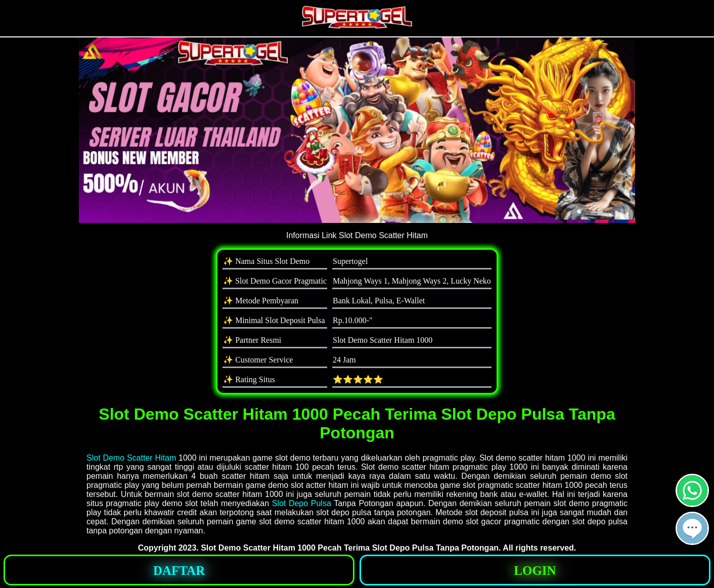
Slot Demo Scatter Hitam (131, 458)
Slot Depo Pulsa (302, 503)
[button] (692, 528)
